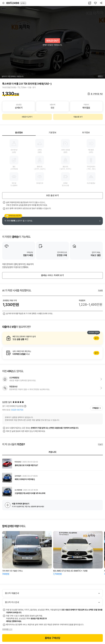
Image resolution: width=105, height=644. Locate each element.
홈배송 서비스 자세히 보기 (52, 275)
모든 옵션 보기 (52, 195)
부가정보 (86, 133)
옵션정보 (19, 133)
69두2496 (16, 3)
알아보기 (52, 338)
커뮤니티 (52, 452)
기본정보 (52, 133)
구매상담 (95, 408)
